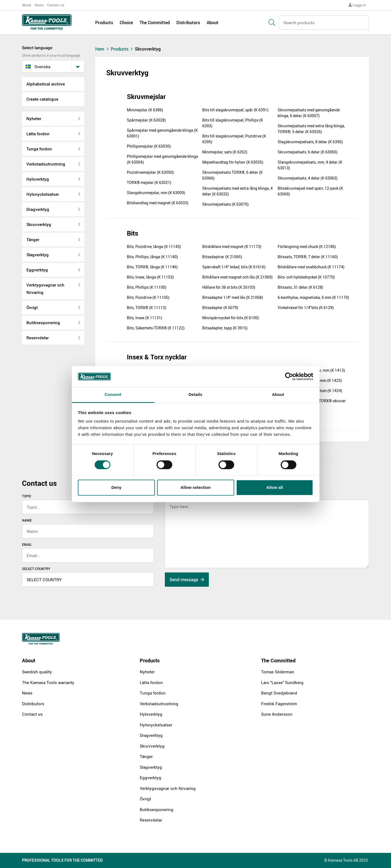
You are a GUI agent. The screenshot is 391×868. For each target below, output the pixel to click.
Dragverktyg (38, 209)
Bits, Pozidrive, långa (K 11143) (154, 246)
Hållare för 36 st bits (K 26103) (229, 287)
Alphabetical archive (46, 84)
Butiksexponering (43, 323)
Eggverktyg (37, 270)
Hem (102, 49)
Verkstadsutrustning (46, 164)
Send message (187, 580)
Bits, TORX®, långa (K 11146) (152, 267)
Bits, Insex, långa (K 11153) (150, 277)
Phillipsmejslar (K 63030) (149, 146)
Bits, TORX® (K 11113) (147, 308)
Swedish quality (37, 672)
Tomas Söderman (278, 672)
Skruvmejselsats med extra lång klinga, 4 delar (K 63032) (237, 191)
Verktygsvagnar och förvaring (45, 289)
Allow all (275, 488)
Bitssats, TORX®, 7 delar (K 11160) (308, 257)
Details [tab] (196, 395)
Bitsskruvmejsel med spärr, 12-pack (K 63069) (310, 191)
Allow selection (195, 488)
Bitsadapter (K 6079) (220, 308)
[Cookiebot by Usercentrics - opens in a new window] (289, 376)
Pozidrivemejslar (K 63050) (150, 172)
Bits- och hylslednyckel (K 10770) (306, 277)
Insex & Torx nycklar (157, 357)
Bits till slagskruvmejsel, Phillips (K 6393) (233, 123)
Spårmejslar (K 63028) (146, 120)
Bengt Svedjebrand (279, 693)
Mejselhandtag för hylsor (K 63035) (233, 162)
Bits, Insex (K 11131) (145, 318)
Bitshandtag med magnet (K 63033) (158, 203)
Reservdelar (38, 338)
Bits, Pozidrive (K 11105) (148, 297)
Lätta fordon (38, 134)
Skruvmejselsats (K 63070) (225, 204)
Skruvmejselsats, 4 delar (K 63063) (308, 178)
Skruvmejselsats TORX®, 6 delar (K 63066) (233, 175)
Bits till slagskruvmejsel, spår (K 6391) (235, 110)
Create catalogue (42, 99)
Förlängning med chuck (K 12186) (307, 246)
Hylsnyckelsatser (43, 194)
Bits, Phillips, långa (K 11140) (152, 257)
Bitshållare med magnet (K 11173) (232, 246)
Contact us (56, 5)
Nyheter (34, 119)
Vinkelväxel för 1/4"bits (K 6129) (306, 308)
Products (104, 23)
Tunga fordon (39, 149)
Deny (117, 488)
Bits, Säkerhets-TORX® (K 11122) (156, 328)
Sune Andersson (277, 714)
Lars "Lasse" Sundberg (282, 682)
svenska (38, 67)
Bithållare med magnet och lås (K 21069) (237, 277)
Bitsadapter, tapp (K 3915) (225, 328)
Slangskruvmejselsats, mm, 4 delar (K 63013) (310, 165)
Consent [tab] (113, 395)
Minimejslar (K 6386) (145, 110)
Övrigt (32, 307)
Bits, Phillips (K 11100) (147, 287)
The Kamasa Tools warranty (48, 682)
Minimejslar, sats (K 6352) (225, 152)
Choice (126, 23)
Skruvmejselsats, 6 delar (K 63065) (308, 152)
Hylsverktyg (38, 179)
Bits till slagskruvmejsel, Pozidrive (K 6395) (234, 139)
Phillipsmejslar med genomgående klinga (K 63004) (162, 159)
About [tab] (278, 395)
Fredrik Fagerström (279, 704)
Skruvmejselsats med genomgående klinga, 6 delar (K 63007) (309, 113)
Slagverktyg (38, 255)
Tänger (33, 239)
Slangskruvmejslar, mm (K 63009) (156, 193)
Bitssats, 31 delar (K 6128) (300, 287)
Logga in (357, 5)
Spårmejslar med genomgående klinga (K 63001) (162, 133)
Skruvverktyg (39, 224)
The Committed (155, 23)
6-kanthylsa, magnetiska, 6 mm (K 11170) (313, 297)
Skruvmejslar (146, 97)
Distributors (188, 23)
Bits (132, 233)
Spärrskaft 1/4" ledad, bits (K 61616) (234, 267)
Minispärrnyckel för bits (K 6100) (231, 318)
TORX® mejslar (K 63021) (149, 182)
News (39, 5)
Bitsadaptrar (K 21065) (222, 257)
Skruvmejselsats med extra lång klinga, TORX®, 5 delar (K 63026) (311, 129)
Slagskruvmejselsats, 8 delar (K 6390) (310, 142)
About (27, 5)
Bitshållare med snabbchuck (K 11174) (311, 267)
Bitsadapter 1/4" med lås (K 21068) (233, 297)
